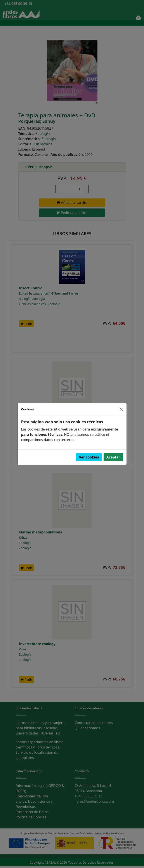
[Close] (121, 409)
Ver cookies (89, 457)
